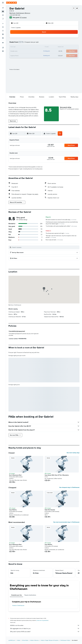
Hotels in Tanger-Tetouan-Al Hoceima (49, 640)
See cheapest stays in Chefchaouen (69, 487)
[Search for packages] (3, 19)
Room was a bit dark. (54, 240)
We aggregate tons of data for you (45, 628)
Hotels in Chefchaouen (18, 605)
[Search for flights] (3, 8)
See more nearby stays (73, 453)
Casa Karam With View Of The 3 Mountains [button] (57, 475)
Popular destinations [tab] (30, 595)
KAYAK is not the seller (45, 625)
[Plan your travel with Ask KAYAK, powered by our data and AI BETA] (3, 23)
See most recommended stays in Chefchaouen (66, 522)
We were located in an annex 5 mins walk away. (61, 220)
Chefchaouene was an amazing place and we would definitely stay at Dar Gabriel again (62, 223)
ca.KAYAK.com (12, 640)
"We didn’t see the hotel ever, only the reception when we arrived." (61, 237)
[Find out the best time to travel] (3, 34)
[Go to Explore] (3, 27)
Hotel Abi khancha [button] (50, 510)
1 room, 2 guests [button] (16, 28)
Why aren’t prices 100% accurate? (45, 632)
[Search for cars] (3, 15)
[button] (3, 3)
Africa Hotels (25, 640)
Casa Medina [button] (13, 510)
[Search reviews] (45, 247)
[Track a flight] (3, 31)
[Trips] (3, 43)
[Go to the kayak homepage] (11, 3)
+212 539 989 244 (15, 15)
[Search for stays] (3, 11)
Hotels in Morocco (34, 640)
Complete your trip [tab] (16, 595)
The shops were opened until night (57, 233)
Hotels (19, 640)
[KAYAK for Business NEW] (3, 38)
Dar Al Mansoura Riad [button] (15, 475)
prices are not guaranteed (42, 620)
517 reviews (23, 17)
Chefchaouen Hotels (65, 640)
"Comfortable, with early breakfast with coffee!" (61, 226)
